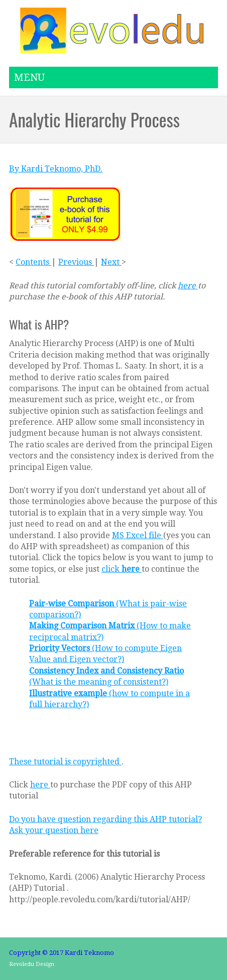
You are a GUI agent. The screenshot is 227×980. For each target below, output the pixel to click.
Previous (76, 262)
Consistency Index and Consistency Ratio (106, 671)
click (122, 569)
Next (111, 262)
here (188, 286)
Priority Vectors (61, 648)
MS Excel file (138, 535)
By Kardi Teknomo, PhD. (56, 169)
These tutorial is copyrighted (65, 762)
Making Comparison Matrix (83, 626)
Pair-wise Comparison (73, 604)
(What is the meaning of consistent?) (99, 682)
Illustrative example (69, 693)
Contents (33, 262)
